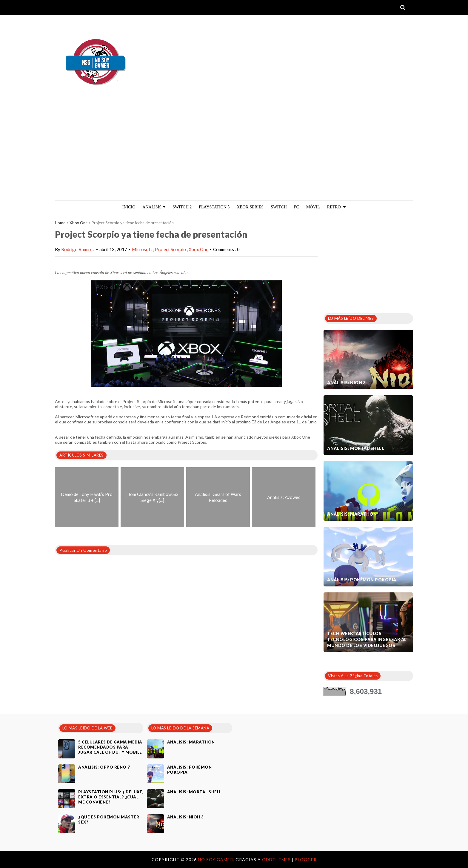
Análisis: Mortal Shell (356, 448)
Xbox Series (250, 207)
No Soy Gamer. (217, 859)
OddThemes (276, 859)
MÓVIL (313, 207)
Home (60, 223)
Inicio (129, 207)
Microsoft (143, 249)
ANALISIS (154, 207)
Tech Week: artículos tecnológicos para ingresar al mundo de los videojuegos (367, 639)
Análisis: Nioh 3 (346, 383)
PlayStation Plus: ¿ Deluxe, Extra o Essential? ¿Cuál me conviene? (111, 797)
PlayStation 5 (214, 207)
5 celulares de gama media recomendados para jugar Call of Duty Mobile (110, 747)
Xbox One (78, 223)
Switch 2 (182, 207)
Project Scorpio (171, 249)
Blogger (306, 859)
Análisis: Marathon (352, 514)
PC (297, 207)
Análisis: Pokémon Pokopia (362, 580)
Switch (279, 207)
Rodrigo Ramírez (78, 249)
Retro (336, 207)
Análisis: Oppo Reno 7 (104, 767)
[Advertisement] (234, 156)
